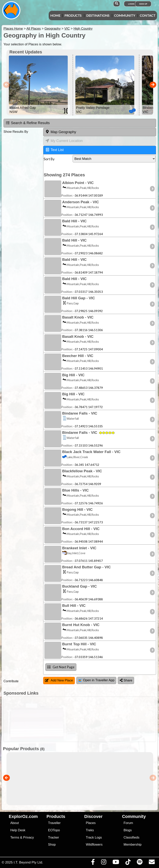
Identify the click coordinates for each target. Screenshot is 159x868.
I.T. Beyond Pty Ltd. (28, 862)
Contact (148, 15)
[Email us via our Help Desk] (152, 863)
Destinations (98, 15)
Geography (52, 29)
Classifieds (132, 837)
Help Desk (18, 830)
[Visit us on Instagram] (104, 863)
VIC (67, 29)
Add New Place (59, 680)
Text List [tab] (55, 150)
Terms (15, 837)
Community (125, 15)
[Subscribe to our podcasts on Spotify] (140, 863)
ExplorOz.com (23, 816)
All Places (34, 29)
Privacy (29, 837)
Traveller (54, 823)
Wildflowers (94, 845)
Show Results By (16, 132)
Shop (52, 845)
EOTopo (54, 830)
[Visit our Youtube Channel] (116, 863)
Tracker (54, 837)
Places (91, 823)
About (14, 823)
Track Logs (94, 837)
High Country (83, 29)
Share (126, 680)
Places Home (13, 29)
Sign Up (143, 4)
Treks (90, 830)
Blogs (128, 830)
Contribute (11, 681)
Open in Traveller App (96, 680)
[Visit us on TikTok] (128, 863)
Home (55, 15)
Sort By (49, 159)
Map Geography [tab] (61, 132)
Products (73, 15)
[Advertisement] (82, 719)
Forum (128, 823)
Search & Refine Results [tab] (28, 123)
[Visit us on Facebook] (93, 863)
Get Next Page (61, 667)
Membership (133, 845)
